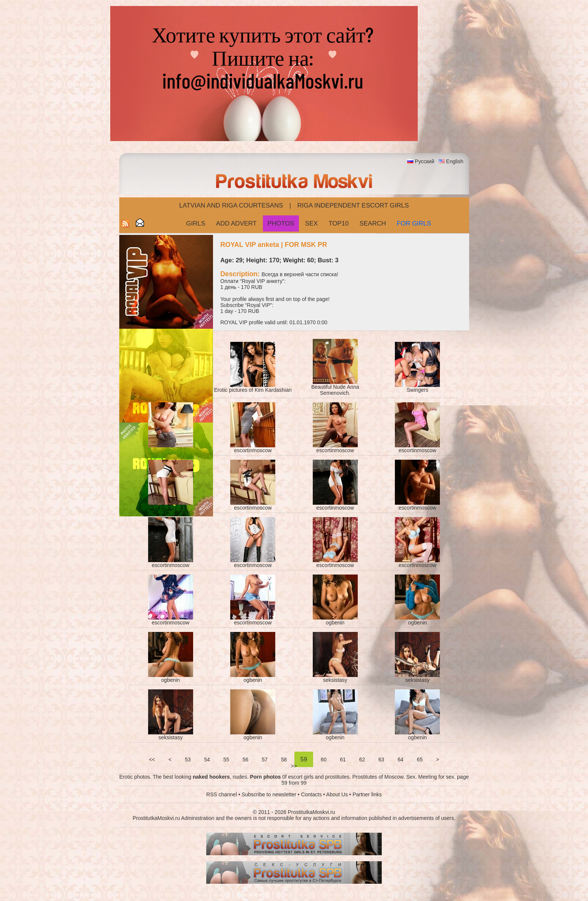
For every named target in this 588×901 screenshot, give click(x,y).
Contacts (311, 794)
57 (265, 760)
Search (373, 223)
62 (362, 760)
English (455, 161)
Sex (311, 223)
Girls (196, 223)
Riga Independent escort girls (353, 205)
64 (400, 760)
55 (226, 760)
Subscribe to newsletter (269, 794)
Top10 (339, 223)
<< (152, 760)
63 (381, 760)
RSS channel (222, 794)
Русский (424, 161)
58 (284, 760)
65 (420, 760)
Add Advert (236, 223)
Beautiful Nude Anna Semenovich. (335, 390)
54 (207, 760)
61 (343, 760)
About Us (337, 794)
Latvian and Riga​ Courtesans (231, 205)
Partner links (367, 794)
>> (294, 766)
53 (188, 760)
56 (245, 760)
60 (323, 760)
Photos (281, 223)
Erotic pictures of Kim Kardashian (253, 390)
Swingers (417, 390)
